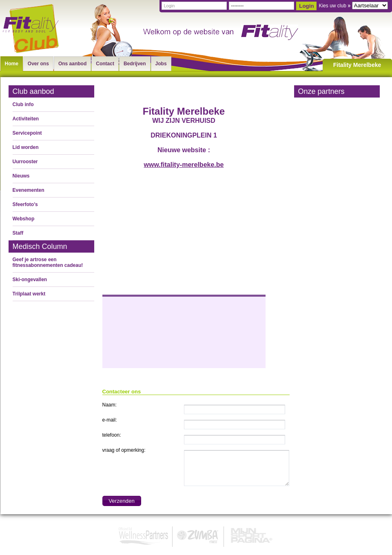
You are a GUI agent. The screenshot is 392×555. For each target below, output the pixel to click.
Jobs (161, 64)
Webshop (24, 219)
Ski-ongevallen (30, 280)
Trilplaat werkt (29, 294)
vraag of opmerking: (124, 450)
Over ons (38, 64)
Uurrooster (25, 162)
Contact (105, 64)
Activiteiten (26, 119)
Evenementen (29, 190)
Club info (23, 104)
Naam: (110, 405)
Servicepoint (27, 133)
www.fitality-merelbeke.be (184, 165)
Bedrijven (135, 64)
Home (12, 64)
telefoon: (112, 435)
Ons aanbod (72, 64)
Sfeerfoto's (25, 204)
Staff (18, 233)
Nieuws (21, 176)
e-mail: (110, 420)
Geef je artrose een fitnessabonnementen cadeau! (48, 262)
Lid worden (26, 147)
